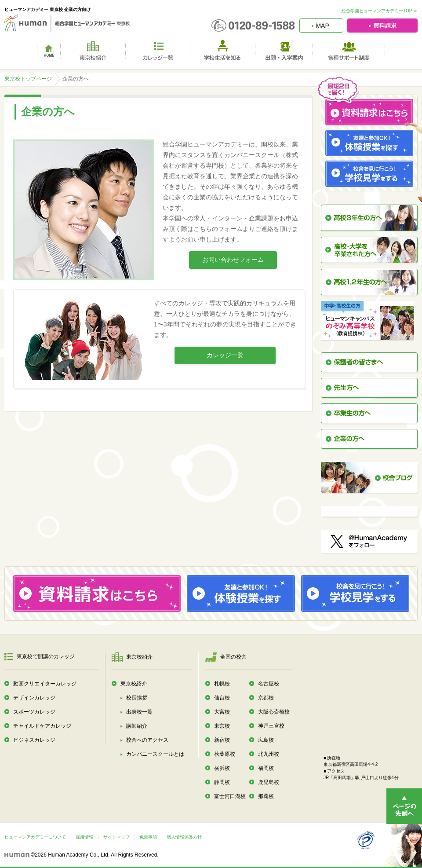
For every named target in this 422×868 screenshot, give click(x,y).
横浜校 (222, 768)
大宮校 (222, 712)
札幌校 (222, 684)
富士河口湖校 (230, 796)
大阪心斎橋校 (274, 712)
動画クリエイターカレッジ (45, 684)
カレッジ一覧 (225, 355)
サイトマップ (116, 837)
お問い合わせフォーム (233, 260)
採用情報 (84, 837)
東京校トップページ (28, 79)
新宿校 (222, 740)
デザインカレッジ (34, 698)
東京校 (222, 726)
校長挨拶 (137, 698)
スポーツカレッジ (34, 712)
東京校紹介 (134, 684)
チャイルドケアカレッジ (42, 726)
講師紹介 (137, 726)
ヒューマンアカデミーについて (35, 837)
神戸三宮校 (271, 726)
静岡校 (222, 782)
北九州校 (269, 754)
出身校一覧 (139, 712)
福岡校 (266, 768)
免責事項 (148, 837)
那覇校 (266, 796)
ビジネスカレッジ (34, 740)
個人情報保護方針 (184, 837)
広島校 (266, 740)
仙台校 (222, 698)
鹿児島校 (269, 782)
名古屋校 (269, 684)
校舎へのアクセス (147, 740)
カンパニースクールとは (155, 754)
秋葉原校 (225, 754)
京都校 (266, 698)
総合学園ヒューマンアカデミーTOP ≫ (380, 11)
